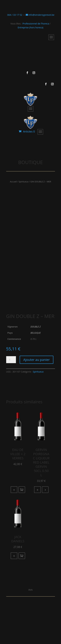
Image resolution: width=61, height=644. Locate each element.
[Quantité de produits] (11, 360)
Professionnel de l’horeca (36, 24)
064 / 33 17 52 (14, 15)
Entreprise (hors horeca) (30, 27)
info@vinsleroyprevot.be (40, 15)
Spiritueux (24, 182)
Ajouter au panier (36, 360)
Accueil (13, 182)
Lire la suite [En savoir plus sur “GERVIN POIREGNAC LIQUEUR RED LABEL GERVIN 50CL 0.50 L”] (45, 490)
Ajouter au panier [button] (22, 490)
